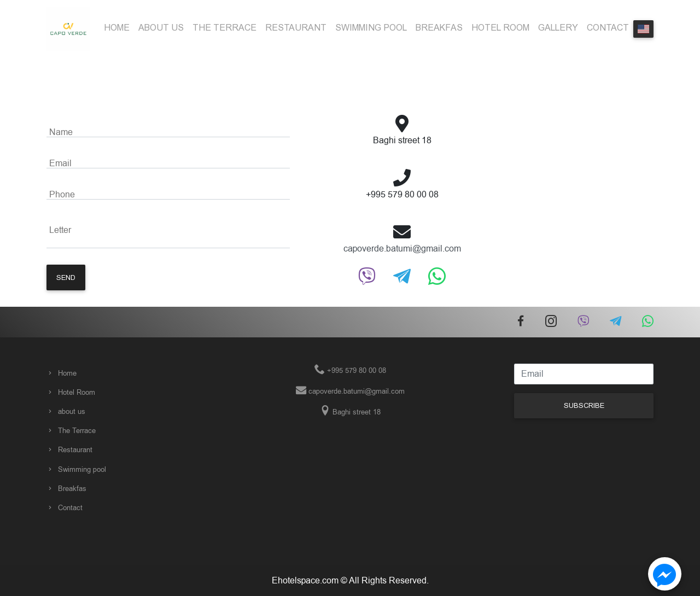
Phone (62, 195)
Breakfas (439, 28)
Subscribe (584, 405)
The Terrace (224, 28)
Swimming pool (371, 28)
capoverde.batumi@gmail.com (402, 249)
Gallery (558, 28)
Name (61, 132)
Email (60, 163)
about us (161, 28)
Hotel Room (500, 28)
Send (66, 277)
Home (117, 28)
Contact (608, 28)
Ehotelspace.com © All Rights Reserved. (350, 581)
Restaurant (296, 28)
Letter (60, 230)
